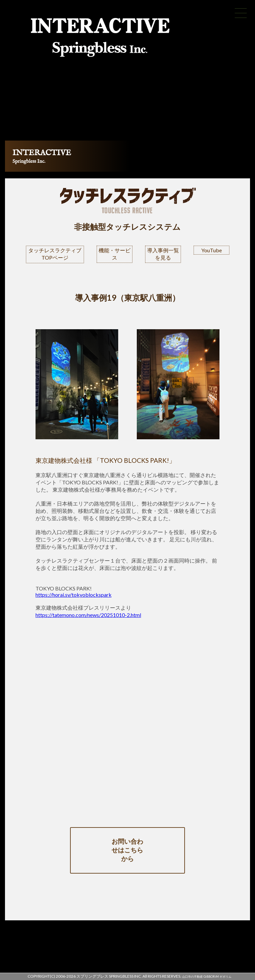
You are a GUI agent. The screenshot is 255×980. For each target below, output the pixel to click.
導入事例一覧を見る (163, 254)
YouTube (212, 250)
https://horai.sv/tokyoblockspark (74, 595)
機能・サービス (115, 254)
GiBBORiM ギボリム (217, 977)
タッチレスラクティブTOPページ (55, 254)
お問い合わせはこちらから (127, 850)
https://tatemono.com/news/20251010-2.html (88, 615)
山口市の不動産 (192, 977)
